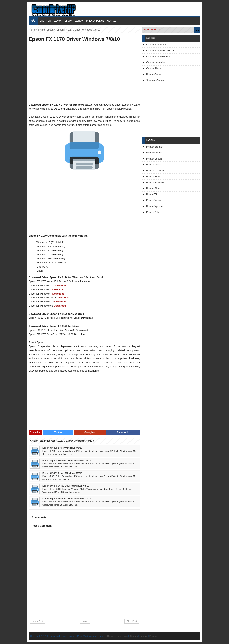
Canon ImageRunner (158, 56)
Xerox (79, 21)
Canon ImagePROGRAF (160, 50)
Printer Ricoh (154, 176)
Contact (112, 21)
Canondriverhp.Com (117, 636)
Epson (69, 21)
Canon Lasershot (156, 62)
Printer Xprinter (155, 206)
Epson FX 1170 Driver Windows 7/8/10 (74, 39)
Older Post (132, 621)
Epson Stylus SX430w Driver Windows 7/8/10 (67, 498)
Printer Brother (155, 147)
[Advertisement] (84, 73)
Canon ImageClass (157, 45)
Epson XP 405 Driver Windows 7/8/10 (62, 448)
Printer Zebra (154, 212)
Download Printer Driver (115, 8)
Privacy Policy (95, 21)
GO (197, 30)
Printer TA (152, 194)
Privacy (153, 636)
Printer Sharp (154, 188)
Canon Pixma (154, 68)
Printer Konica (154, 165)
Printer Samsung (156, 182)
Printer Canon (154, 74)
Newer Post (37, 621)
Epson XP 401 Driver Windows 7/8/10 (62, 473)
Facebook (123, 432)
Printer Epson (46, 30)
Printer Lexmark (155, 171)
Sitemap (134, 636)
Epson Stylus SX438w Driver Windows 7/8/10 (67, 460)
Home (32, 30)
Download (60, 285)
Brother (45, 21)
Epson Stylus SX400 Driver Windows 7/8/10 (66, 486)
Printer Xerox (154, 200)
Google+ (90, 432)
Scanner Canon (155, 80)
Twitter (58, 432)
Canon (58, 21)
